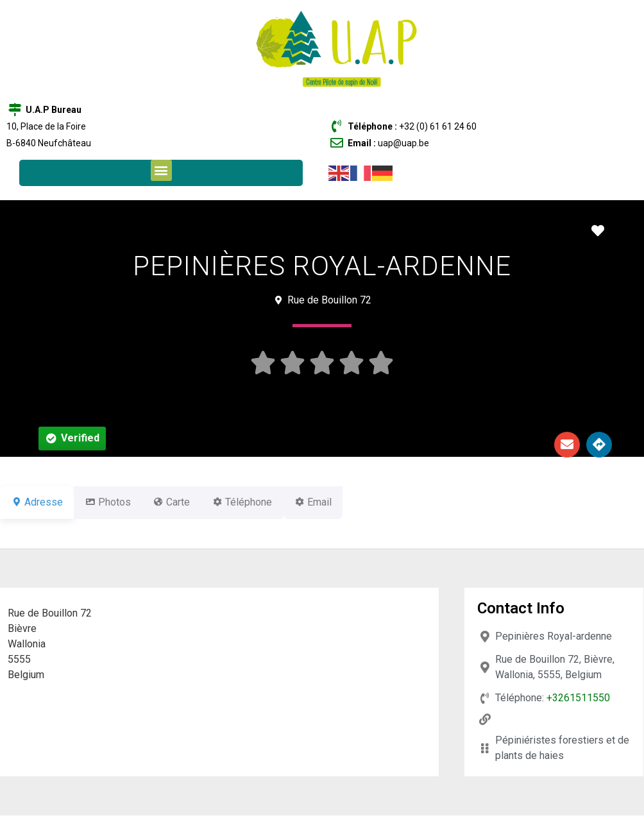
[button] (161, 170)
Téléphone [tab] (265, 502)
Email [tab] (343, 502)
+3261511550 (578, 698)
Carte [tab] (187, 502)
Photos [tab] (115, 502)
